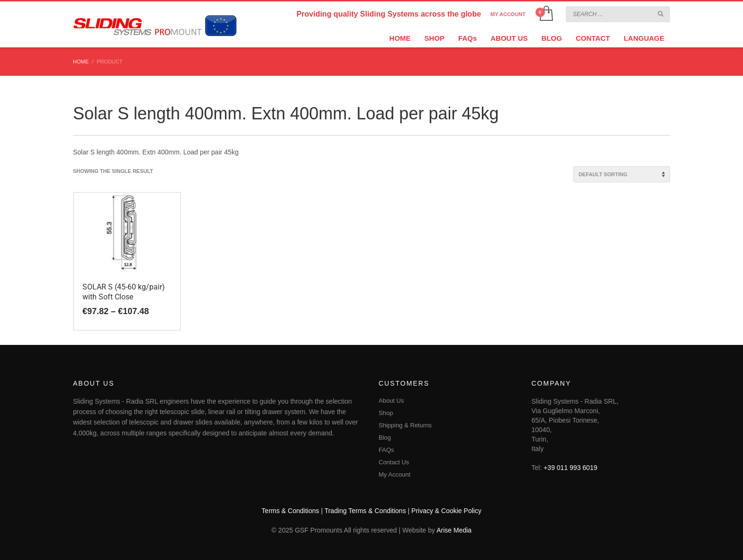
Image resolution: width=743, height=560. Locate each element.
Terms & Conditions (290, 511)
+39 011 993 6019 (570, 468)
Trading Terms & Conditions (365, 511)
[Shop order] (622, 174)
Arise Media (454, 530)
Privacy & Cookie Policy (446, 511)
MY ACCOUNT (508, 14)
